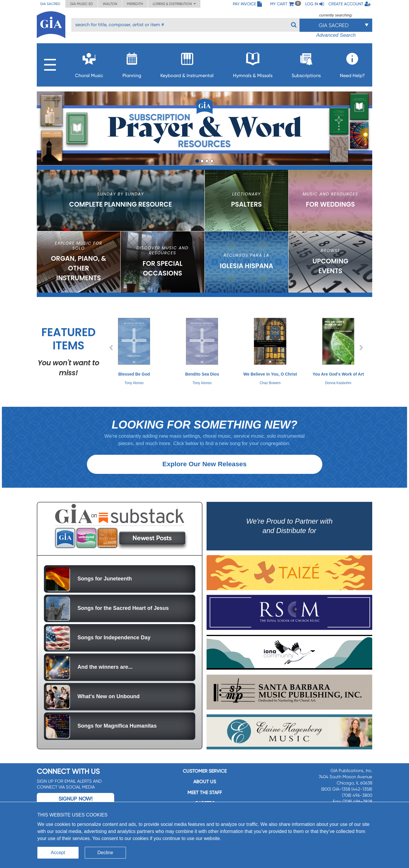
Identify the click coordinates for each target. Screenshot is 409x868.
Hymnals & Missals (253, 63)
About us (205, 792)
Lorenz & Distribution (174, 4)
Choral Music (89, 63)
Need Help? (352, 63)
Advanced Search (336, 35)
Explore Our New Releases (204, 474)
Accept (58, 853)
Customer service (205, 781)
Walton (110, 4)
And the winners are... (105, 677)
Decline (105, 853)
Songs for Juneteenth (105, 589)
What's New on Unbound (108, 707)
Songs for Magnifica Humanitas (117, 736)
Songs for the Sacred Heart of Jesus (123, 618)
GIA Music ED (82, 4)
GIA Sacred (50, 4)
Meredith (135, 4)
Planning (132, 63)
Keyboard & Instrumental (187, 63)
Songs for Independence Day (114, 648)
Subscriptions (306, 63)
